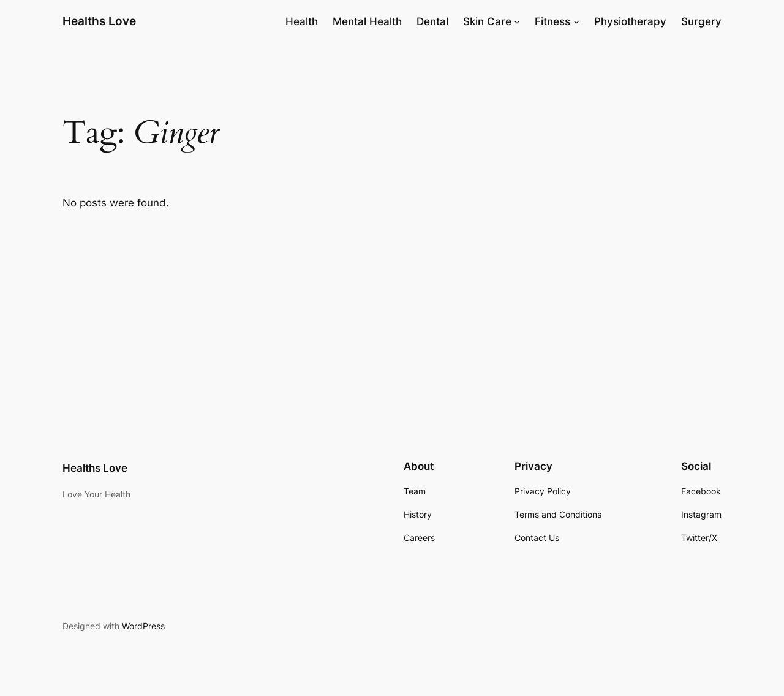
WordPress (143, 626)
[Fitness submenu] (576, 21)
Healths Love (99, 21)
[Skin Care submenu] (517, 21)
